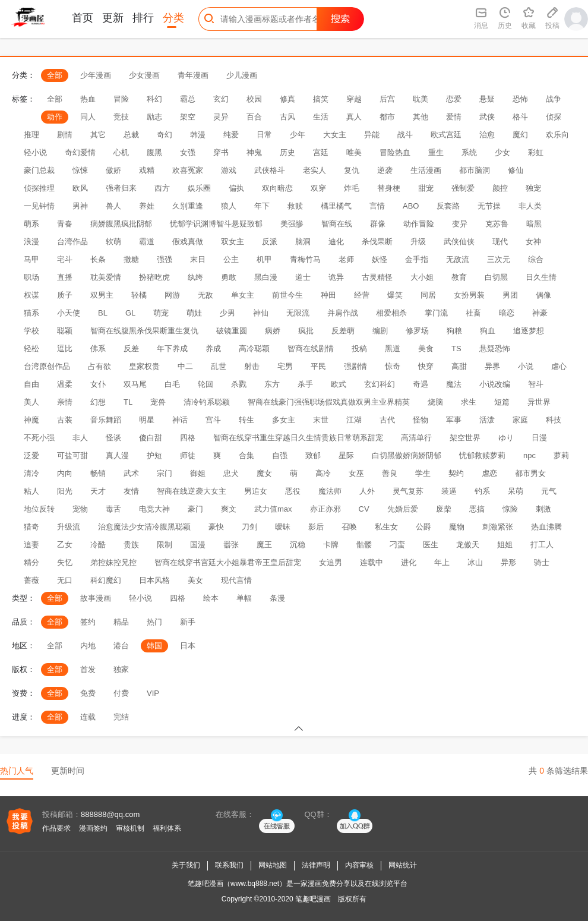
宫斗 (213, 420)
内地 (88, 646)
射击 (252, 366)
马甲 (31, 259)
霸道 (147, 242)
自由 (31, 384)
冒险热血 (395, 152)
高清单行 (416, 438)
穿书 (221, 152)
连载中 (372, 562)
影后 (316, 527)
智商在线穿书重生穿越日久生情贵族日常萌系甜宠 (298, 438)
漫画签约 (93, 828)
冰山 (475, 562)
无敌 (206, 295)
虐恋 (489, 473)
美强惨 (292, 224)
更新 (113, 18)
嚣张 (231, 545)
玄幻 (221, 99)
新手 (188, 622)
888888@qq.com (110, 814)
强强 (165, 259)
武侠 (487, 117)
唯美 (354, 152)
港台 (121, 646)
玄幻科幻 (380, 384)
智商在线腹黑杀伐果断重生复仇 (144, 331)
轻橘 (139, 295)
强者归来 (121, 188)
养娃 (147, 206)
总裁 (131, 135)
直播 (65, 277)
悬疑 (487, 99)
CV (364, 509)
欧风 (80, 188)
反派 (270, 242)
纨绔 (195, 277)
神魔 (31, 420)
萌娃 (194, 313)
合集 (246, 455)
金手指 (417, 259)
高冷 (323, 473)
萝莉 (561, 455)
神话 (180, 420)
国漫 (198, 545)
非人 (80, 438)
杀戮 (239, 384)
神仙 (261, 313)
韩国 (154, 646)
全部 (55, 75)
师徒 (188, 455)
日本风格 (154, 580)
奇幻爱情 (80, 152)
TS (456, 348)
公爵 (423, 527)
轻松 (31, 348)
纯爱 (231, 135)
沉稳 (298, 545)
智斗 (536, 384)
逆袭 (385, 170)
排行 (143, 18)
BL (103, 313)
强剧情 (355, 366)
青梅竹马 (305, 259)
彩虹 (536, 152)
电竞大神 (154, 509)
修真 (287, 99)
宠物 (80, 509)
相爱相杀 (391, 313)
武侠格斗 (270, 170)
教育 (459, 277)
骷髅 (364, 545)
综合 (536, 259)
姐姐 (505, 545)
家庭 (520, 420)
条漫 (277, 598)
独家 (121, 669)
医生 (431, 545)
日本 (188, 646)
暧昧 (283, 527)
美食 (426, 348)
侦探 (554, 117)
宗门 (165, 473)
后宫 (387, 99)
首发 (88, 669)
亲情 (65, 402)
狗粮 (454, 331)
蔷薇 (31, 580)
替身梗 (389, 188)
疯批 (306, 331)
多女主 (284, 420)
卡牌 (331, 545)
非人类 (530, 206)
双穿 (318, 188)
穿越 (354, 99)
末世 (321, 420)
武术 (131, 473)
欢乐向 (557, 135)
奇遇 (421, 384)
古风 (287, 117)
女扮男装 (469, 295)
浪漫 (31, 242)
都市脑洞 (475, 170)
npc (529, 455)
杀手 (305, 384)
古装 (65, 420)
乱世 (219, 366)
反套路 (448, 206)
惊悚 (80, 170)
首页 (83, 18)
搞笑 (321, 99)
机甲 (264, 259)
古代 (387, 420)
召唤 (349, 527)
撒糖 (131, 259)
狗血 (488, 331)
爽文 (229, 509)
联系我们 (229, 865)
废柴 (444, 509)
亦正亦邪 (325, 509)
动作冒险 (419, 224)
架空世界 (465, 438)
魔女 (264, 473)
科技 (554, 420)
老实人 (314, 170)
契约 (456, 473)
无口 (65, 580)
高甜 (459, 366)
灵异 (221, 117)
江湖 (354, 420)
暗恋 (507, 313)
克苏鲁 (497, 224)
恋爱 (454, 99)
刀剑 (249, 527)
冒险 (121, 99)
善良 (390, 473)
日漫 (539, 438)
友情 (131, 491)
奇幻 (165, 135)
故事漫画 (96, 598)
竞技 (121, 117)
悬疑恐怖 (495, 348)
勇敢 (229, 277)
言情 (377, 206)
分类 (173, 18)
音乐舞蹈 (106, 420)
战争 (554, 99)
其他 (421, 117)
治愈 (487, 135)
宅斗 (65, 259)
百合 (254, 117)
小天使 (69, 313)
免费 (88, 693)
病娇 (273, 331)
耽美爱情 (106, 277)
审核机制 (130, 828)
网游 (172, 295)
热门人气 (17, 771)
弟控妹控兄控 (113, 562)
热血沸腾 (546, 527)
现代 (500, 242)
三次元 (499, 259)
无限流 (298, 313)
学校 (31, 331)
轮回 (206, 384)
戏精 (147, 170)
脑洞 (303, 242)
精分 (31, 562)
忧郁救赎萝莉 (482, 455)
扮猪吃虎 (154, 277)
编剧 (380, 331)
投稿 (359, 348)
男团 (510, 295)
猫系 (31, 313)
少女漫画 (144, 75)
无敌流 (458, 259)
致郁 (313, 455)
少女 (502, 152)
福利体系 (167, 828)
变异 (460, 224)
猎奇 (31, 527)
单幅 (244, 598)
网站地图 (273, 865)
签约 (88, 622)
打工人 (542, 545)
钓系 (482, 491)
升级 (418, 242)
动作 (55, 117)
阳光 (65, 491)
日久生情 (541, 277)
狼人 (229, 206)
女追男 (331, 562)
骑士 (542, 562)
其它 (98, 135)
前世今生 (287, 295)
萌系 (31, 224)
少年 (298, 135)
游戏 (229, 170)
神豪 (540, 313)
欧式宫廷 (446, 135)
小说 (526, 366)
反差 (131, 348)
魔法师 (330, 491)
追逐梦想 (529, 331)
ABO (411, 206)
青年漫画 (193, 75)
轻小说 (35, 152)
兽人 (113, 206)
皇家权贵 (144, 366)
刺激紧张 (498, 527)
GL (130, 313)
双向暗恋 (277, 188)
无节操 (489, 206)
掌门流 (436, 313)
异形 (508, 562)
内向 (65, 473)
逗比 (65, 348)
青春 (65, 224)
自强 (280, 455)
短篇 (502, 402)
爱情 (454, 117)
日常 (264, 135)
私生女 (386, 527)
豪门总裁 (39, 170)
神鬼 (254, 152)
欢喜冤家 (188, 170)
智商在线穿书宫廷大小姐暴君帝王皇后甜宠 (228, 562)
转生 (246, 420)
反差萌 (343, 331)
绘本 (211, 598)
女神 (533, 242)
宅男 (285, 366)
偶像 (543, 295)
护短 (154, 455)
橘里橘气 (336, 206)
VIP (153, 693)
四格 (188, 438)
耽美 (421, 99)
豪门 (195, 509)
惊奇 (393, 366)
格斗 (520, 117)
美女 (195, 580)
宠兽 (158, 402)
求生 (469, 402)
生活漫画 (426, 170)
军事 (454, 420)
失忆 (65, 562)
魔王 (264, 545)
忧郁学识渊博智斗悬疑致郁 (216, 224)
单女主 (243, 295)
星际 (346, 455)
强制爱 (463, 188)
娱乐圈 (199, 188)
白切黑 (496, 277)
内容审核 (359, 865)
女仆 (98, 384)
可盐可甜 (72, 455)
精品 (121, 622)
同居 (428, 295)
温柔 (65, 384)
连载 (88, 717)
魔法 (454, 384)
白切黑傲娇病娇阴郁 (407, 455)
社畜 (473, 313)
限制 (165, 545)
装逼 (449, 491)
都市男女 (530, 473)
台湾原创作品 (47, 366)
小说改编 (495, 384)
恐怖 (520, 99)
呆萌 (516, 491)
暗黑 (534, 224)
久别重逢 (188, 206)
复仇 (352, 170)
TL (128, 402)
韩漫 (198, 135)
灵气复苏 (408, 491)
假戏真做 (188, 242)
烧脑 (435, 402)
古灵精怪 (377, 277)
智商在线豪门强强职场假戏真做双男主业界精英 (329, 402)
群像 (378, 224)
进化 (409, 562)
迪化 (336, 242)
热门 (154, 622)
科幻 (154, 99)
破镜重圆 (232, 331)
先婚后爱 (403, 509)
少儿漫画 (242, 75)
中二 (185, 366)
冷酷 (98, 545)
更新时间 (68, 771)
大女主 (335, 135)
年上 (442, 562)
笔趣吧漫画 (313, 899)
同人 (88, 117)
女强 (188, 152)
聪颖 (65, 331)
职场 (31, 277)
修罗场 (417, 331)
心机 (121, 152)
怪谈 (113, 438)
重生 (436, 152)
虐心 (559, 366)
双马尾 (135, 384)
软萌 (113, 242)
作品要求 (56, 828)
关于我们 (186, 865)
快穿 (426, 366)
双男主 (102, 295)
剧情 (65, 135)
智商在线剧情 (311, 348)
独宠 (533, 188)
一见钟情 (39, 206)
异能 (372, 135)
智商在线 (337, 224)
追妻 (31, 545)
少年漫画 (96, 75)
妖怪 (380, 259)
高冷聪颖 (254, 348)
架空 (188, 117)
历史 (287, 152)
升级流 (69, 527)
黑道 (393, 348)
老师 (346, 259)
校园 (254, 99)
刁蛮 (397, 545)
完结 (121, 717)
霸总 (188, 99)
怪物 (421, 420)
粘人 (31, 491)
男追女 (256, 491)
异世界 (539, 402)
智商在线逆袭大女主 (192, 491)
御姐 (198, 473)
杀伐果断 (377, 242)
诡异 (336, 277)
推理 (31, 135)
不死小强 (39, 438)
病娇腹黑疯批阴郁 (121, 224)
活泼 (487, 420)
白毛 (172, 384)
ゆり (506, 438)
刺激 (543, 509)
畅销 (98, 473)
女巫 (356, 473)
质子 (65, 295)
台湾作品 (72, 242)
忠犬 (231, 473)
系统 (469, 152)
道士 (303, 277)
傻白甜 (151, 438)
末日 (198, 259)
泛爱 (31, 455)
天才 (98, 491)
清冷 (31, 473)
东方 (272, 384)
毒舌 (113, 509)
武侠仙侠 (459, 242)
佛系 (98, 348)
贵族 (131, 545)
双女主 (233, 242)
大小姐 (422, 277)
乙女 (65, 545)
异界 (492, 366)
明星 (147, 420)
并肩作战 (343, 313)
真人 (354, 117)
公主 (231, 259)
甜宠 (426, 188)
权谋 (31, 295)
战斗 (405, 135)
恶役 (293, 491)
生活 (321, 117)
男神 (80, 206)
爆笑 (395, 295)
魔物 (457, 527)
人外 (367, 491)
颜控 (500, 188)
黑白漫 (266, 277)
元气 (549, 491)
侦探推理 (39, 188)
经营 (362, 295)
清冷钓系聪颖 (207, 402)
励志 (154, 117)
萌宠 (161, 313)
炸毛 (352, 188)
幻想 (98, 402)
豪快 (216, 527)
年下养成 (172, 348)
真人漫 (117, 455)
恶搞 (477, 509)
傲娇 (113, 170)
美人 (31, 402)
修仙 (516, 170)
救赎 (295, 206)
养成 (213, 348)
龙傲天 (468, 545)
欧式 (339, 384)
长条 (98, 259)
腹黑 (154, 152)
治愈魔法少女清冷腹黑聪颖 (144, 527)
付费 (121, 693)
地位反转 (39, 509)
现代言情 (236, 580)
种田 (328, 295)
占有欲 (99, 366)
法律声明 (316, 865)
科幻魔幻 (106, 580)
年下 (262, 206)
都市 (387, 117)
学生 (423, 473)
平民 (318, 366)
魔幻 (520, 135)
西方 (162, 188)
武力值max (273, 509)
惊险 (510, 509)
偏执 (236, 188)
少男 (227, 313)
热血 (88, 99)
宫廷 (321, 152)
